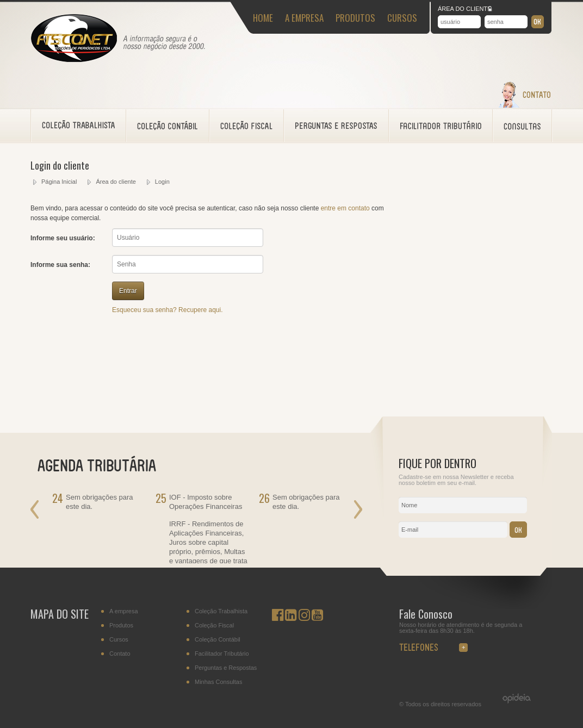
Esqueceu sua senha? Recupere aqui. (167, 310)
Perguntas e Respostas (226, 668)
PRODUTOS (355, 18)
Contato (120, 654)
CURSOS (402, 18)
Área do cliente (116, 182)
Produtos (121, 626)
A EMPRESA (304, 18)
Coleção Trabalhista (221, 611)
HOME (263, 18)
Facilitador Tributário (222, 654)
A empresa (124, 611)
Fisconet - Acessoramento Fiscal (74, 39)
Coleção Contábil (218, 640)
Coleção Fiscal (214, 626)
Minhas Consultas (218, 682)
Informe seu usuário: (63, 238)
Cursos (119, 640)
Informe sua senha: (60, 265)
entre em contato (345, 208)
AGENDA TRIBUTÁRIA (104, 464)
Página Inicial (59, 182)
